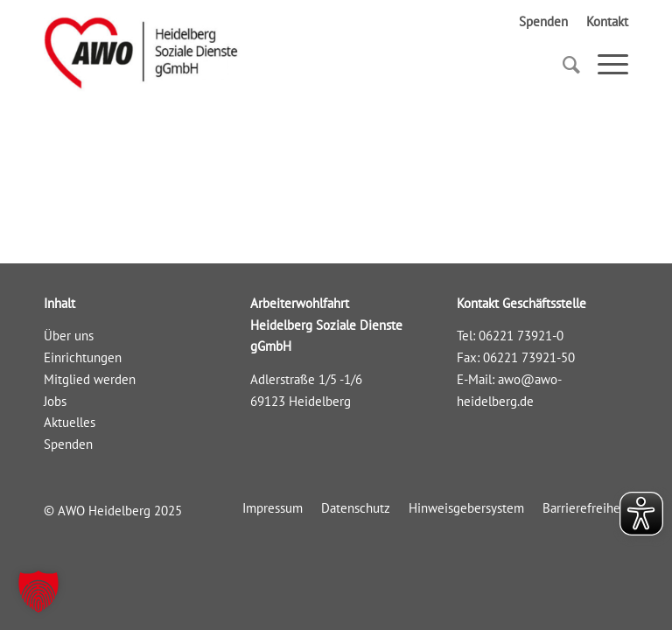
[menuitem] (273, 508)
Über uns (69, 336)
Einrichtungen (83, 357)
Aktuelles (70, 422)
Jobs (55, 401)
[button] (38, 591)
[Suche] (563, 65)
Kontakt (607, 21)
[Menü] (604, 65)
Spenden (543, 21)
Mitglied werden (90, 379)
